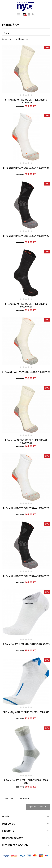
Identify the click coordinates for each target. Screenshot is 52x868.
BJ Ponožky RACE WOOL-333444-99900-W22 (26, 576)
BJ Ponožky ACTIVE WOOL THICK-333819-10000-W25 (26, 101)
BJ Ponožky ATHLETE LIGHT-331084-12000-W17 (26, 782)
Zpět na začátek (38, 807)
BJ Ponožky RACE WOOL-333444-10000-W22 (26, 508)
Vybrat (26, 33)
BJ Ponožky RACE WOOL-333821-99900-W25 (26, 236)
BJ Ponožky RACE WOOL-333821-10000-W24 (26, 168)
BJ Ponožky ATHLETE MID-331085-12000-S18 (26, 712)
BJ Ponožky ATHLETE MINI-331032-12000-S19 (26, 644)
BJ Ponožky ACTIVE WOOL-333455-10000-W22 (26, 372)
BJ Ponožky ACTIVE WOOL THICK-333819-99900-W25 (26, 305)
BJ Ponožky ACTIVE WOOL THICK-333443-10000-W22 (26, 441)
